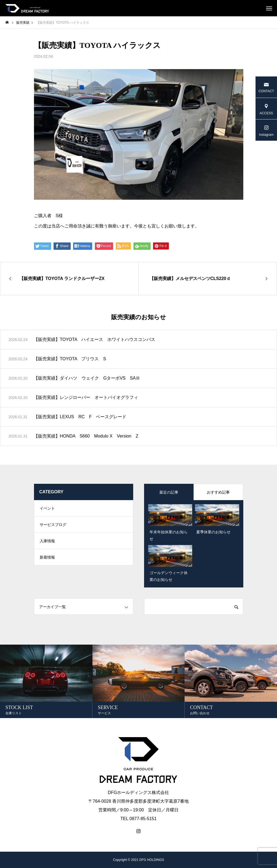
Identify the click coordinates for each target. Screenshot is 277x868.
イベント (47, 508)
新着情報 (47, 557)
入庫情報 (47, 541)
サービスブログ (53, 525)
